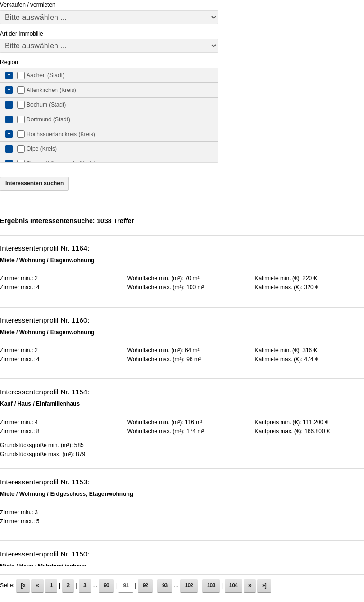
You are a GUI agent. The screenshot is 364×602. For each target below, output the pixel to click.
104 (233, 585)
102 (189, 585)
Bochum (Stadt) (46, 105)
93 (165, 585)
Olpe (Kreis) (42, 149)
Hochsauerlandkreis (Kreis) (61, 134)
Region (9, 62)
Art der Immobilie (22, 34)
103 (211, 585)
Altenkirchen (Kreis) (51, 90)
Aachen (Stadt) (45, 75)
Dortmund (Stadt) (48, 119)
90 (106, 585)
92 (145, 585)
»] (264, 585)
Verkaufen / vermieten (28, 5)
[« (23, 585)
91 (126, 585)
